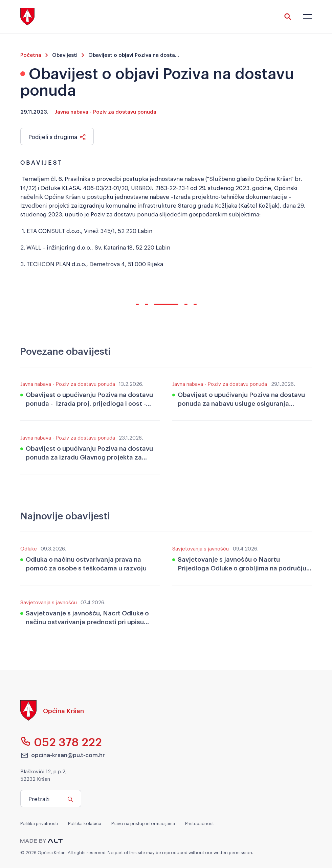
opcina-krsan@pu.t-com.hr (63, 755)
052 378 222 (61, 742)
